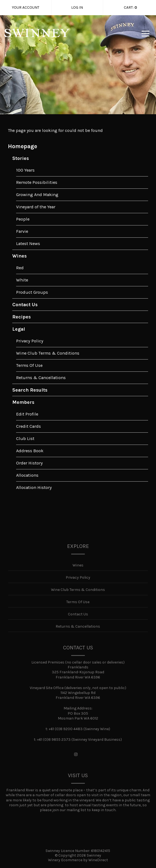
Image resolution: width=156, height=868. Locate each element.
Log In (77, 7)
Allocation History (34, 487)
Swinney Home (37, 37)
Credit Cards (28, 426)
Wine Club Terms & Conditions (48, 353)
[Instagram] (76, 754)
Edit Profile (27, 414)
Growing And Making (37, 195)
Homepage (22, 146)
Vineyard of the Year (36, 207)
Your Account (26, 7)
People (23, 219)
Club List (25, 438)
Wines (19, 256)
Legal (19, 329)
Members (23, 402)
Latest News (28, 244)
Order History (29, 463)
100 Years (25, 170)
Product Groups (32, 292)
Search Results (30, 390)
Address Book (30, 451)
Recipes (22, 317)
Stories (21, 158)
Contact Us (25, 305)
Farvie (22, 231)
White (22, 280)
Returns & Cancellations (41, 378)
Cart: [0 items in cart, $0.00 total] (130, 8)
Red (20, 268)
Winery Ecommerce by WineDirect (78, 860)
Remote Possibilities (37, 182)
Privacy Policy (30, 341)
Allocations (27, 475)
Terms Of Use (29, 365)
